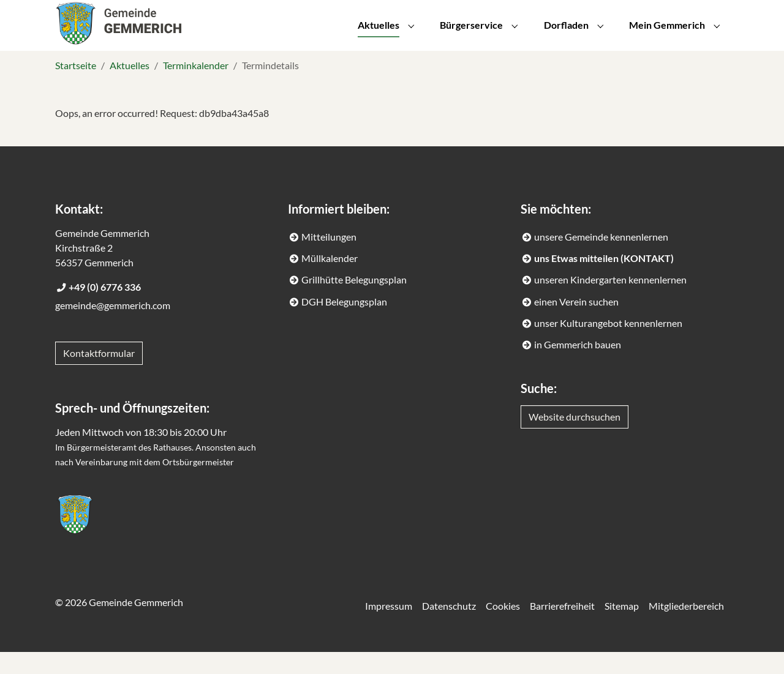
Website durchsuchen (575, 439)
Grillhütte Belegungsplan (354, 301)
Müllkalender (330, 280)
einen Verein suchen (576, 324)
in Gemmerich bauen (578, 366)
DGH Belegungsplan (344, 324)
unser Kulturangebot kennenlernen (608, 345)
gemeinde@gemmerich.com (113, 327)
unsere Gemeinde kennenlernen (601, 259)
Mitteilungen (329, 259)
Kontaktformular (99, 375)
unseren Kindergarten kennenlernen (610, 301)
